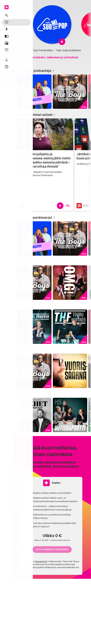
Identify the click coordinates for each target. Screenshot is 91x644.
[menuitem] (7, 7)
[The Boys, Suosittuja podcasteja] (70, 92)
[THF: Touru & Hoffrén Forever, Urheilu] (70, 327)
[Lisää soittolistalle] (68, 206)
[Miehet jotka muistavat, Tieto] (34, 415)
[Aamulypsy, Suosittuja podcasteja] (34, 92)
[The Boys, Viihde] (34, 283)
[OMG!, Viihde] (70, 283)
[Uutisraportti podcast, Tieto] (70, 415)
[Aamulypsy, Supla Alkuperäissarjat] (34, 239)
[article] (52, 24)
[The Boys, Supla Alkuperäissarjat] (70, 239)
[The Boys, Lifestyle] (34, 371)
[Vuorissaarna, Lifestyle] (70, 371)
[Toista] (60, 206)
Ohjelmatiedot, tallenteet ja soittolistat (52, 57)
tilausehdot (41, 561)
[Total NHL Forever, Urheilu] (34, 327)
